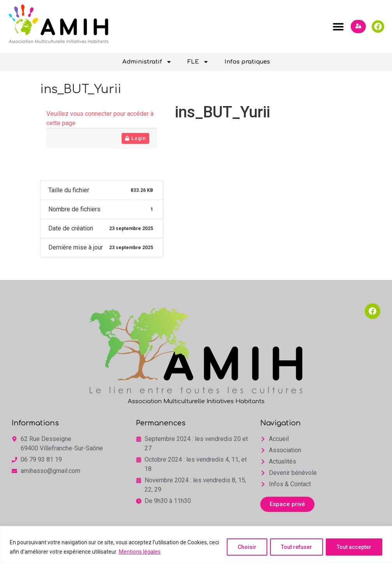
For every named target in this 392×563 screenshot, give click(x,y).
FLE (198, 62)
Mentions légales (151, 552)
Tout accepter (354, 547)
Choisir (244, 547)
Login (135, 138)
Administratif (147, 62)
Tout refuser (295, 547)
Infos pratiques (247, 62)
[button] (338, 26)
